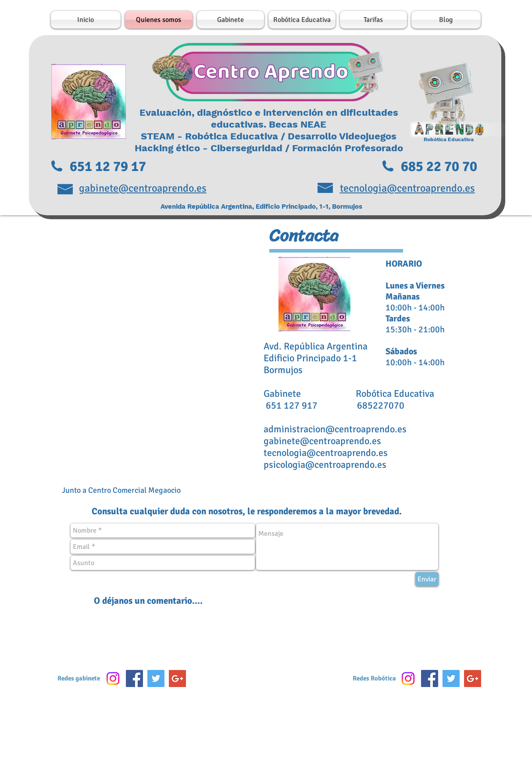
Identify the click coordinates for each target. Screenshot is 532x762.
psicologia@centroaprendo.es (325, 465)
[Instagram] (113, 678)
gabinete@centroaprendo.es (322, 441)
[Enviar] (427, 579)
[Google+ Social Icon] (177, 678)
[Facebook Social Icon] (134, 678)
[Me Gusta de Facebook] (267, 681)
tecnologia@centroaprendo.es (326, 453)
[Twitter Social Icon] (156, 678)
